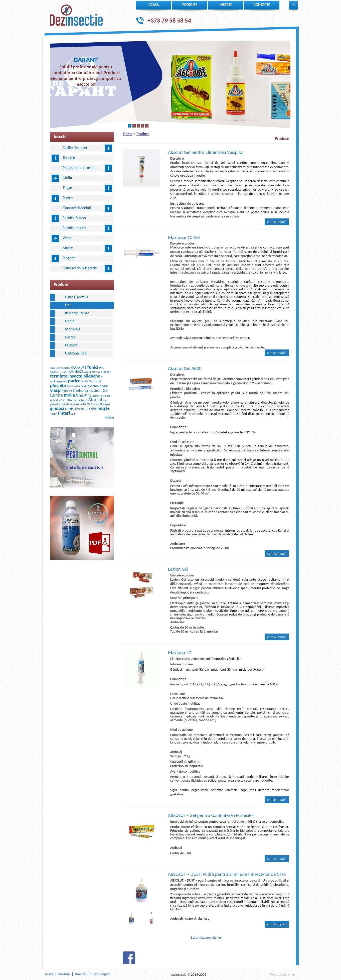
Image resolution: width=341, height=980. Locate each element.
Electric (93, 381)
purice (74, 381)
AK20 (53, 368)
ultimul (217, 938)
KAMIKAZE (76, 372)
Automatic (105, 396)
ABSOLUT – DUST (59, 372)
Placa (70, 386)
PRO (102, 368)
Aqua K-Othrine (92, 372)
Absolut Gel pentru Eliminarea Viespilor (206, 152)
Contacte (262, 5)
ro (294, 4)
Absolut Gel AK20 (185, 368)
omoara (80, 409)
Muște (68, 248)
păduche (92, 376)
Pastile (70, 337)
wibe (291, 975)
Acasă (154, 5)
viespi (56, 390)
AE (61, 400)
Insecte (80, 974)
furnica (56, 395)
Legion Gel (178, 569)
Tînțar (67, 188)
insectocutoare (97, 386)
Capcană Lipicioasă (100, 404)
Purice (68, 198)
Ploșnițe (69, 258)
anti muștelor (63, 368)
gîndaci (57, 408)
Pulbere (71, 345)
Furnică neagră (75, 228)
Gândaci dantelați (77, 208)
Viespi (67, 238)
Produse (190, 5)
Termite (69, 158)
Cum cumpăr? (277, 222)
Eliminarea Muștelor (87, 391)
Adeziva (67, 391)
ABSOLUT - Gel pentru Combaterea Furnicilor (211, 815)
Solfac (93, 409)
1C (87, 409)
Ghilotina (84, 395)
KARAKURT (78, 368)
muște (104, 408)
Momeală (73, 329)
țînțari (64, 413)
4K (100, 381)
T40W (87, 404)
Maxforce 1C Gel (184, 237)
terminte (59, 376)
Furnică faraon (74, 218)
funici (93, 367)
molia (69, 395)
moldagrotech (59, 381)
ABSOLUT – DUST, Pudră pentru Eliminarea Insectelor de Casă (227, 874)
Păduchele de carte (78, 168)
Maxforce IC (180, 652)
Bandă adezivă (77, 297)
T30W (69, 400)
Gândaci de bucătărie (80, 268)
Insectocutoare (77, 313)
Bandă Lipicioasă (72, 404)
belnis (96, 396)
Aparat (54, 400)
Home (128, 134)
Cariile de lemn (75, 148)
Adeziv (53, 414)
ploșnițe (58, 385)
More (110, 417)
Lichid (70, 321)
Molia (67, 178)
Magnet (106, 372)
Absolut (95, 400)
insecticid (80, 386)
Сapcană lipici (76, 353)
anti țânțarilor (80, 400)
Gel (68, 305)
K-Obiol (70, 409)
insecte (226, 5)
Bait (73, 414)
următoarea (204, 938)
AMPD (85, 381)
